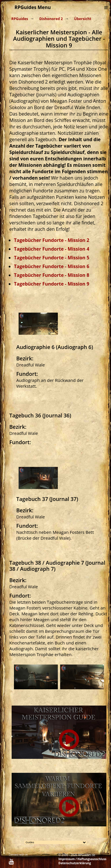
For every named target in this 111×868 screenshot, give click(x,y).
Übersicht (83, 19)
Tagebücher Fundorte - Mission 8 (52, 275)
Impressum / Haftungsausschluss (82, 859)
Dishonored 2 (51, 19)
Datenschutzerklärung (75, 863)
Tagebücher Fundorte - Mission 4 (52, 249)
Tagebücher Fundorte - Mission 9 (52, 284)
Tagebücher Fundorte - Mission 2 (52, 240)
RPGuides (20, 19)
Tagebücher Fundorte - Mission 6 (52, 266)
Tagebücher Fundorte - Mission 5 (52, 258)
